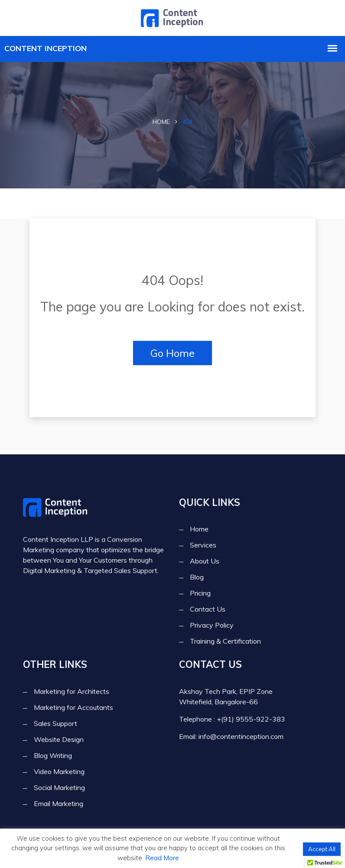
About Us (205, 561)
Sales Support (55, 723)
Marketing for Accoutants (73, 707)
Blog (197, 577)
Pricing (200, 593)
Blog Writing (53, 755)
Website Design (59, 739)
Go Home (172, 353)
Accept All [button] (322, 849)
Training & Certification (225, 641)
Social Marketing (59, 787)
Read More (162, 858)
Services (203, 545)
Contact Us (208, 609)
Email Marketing (59, 803)
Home (161, 122)
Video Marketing (59, 771)
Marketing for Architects (72, 691)
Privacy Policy (212, 625)
